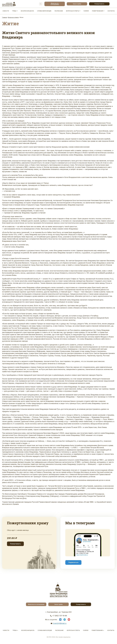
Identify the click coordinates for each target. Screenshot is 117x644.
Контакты (111, 11)
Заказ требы (77, 4)
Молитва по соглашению (55, 4)
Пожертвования (98, 11)
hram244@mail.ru (60, 623)
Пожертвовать (99, 4)
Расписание (59, 11)
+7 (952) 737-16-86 (60, 616)
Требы (14, 11)
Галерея (86, 11)
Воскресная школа (27, 11)
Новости (6, 11)
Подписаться (73, 562)
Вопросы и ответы (72, 11)
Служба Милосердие (44, 11)
